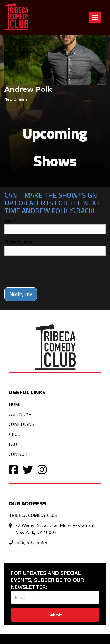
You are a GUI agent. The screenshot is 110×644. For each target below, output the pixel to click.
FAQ (13, 444)
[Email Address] (55, 597)
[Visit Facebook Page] (13, 469)
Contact (18, 454)
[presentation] (49, 271)
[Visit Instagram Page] (42, 469)
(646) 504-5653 (31, 542)
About (16, 434)
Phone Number (18, 241)
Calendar (20, 414)
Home (15, 404)
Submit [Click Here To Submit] (55, 615)
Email (10, 220)
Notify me (21, 294)
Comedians (21, 424)
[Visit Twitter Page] (28, 469)
